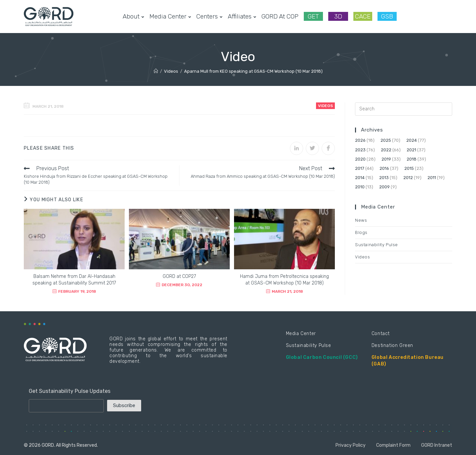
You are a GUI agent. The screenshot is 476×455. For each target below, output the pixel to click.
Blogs (361, 232)
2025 (386, 140)
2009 (384, 187)
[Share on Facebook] (328, 148)
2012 (408, 178)
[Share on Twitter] (312, 148)
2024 (412, 140)
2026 (360, 140)
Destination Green (392, 345)
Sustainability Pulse (377, 245)
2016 (384, 168)
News (361, 220)
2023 (360, 150)
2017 (360, 168)
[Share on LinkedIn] (297, 148)
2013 (384, 178)
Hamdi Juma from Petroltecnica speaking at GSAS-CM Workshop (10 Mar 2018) (284, 280)
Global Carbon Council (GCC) (322, 357)
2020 (360, 159)
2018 (412, 159)
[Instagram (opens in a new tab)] (428, 16)
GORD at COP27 (179, 276)
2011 (432, 178)
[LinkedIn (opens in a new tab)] (439, 16)
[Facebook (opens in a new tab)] (418, 16)
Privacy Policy (351, 445)
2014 (360, 178)
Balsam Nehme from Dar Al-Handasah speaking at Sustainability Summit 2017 (74, 280)
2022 (386, 150)
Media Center (301, 334)
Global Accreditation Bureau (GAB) (408, 361)
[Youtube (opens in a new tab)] (450, 16)
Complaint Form (393, 445)
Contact (381, 334)
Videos (325, 106)
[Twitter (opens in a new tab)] (407, 16)
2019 (386, 159)
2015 (409, 168)
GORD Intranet (437, 445)
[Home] (156, 71)
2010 (360, 187)
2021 (411, 150)
